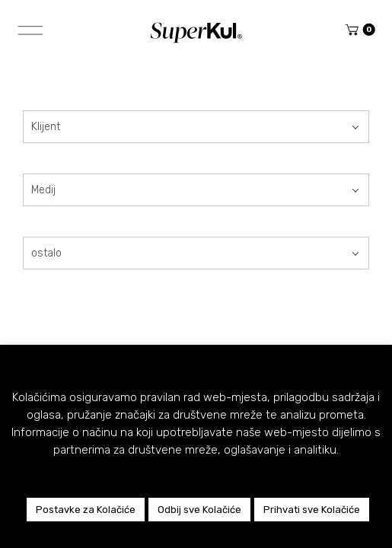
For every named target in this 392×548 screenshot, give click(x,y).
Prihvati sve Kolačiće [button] (312, 510)
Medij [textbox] (43, 190)
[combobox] (196, 127)
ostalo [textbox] (46, 253)
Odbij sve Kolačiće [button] (199, 510)
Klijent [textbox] (46, 127)
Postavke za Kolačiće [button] (86, 510)
